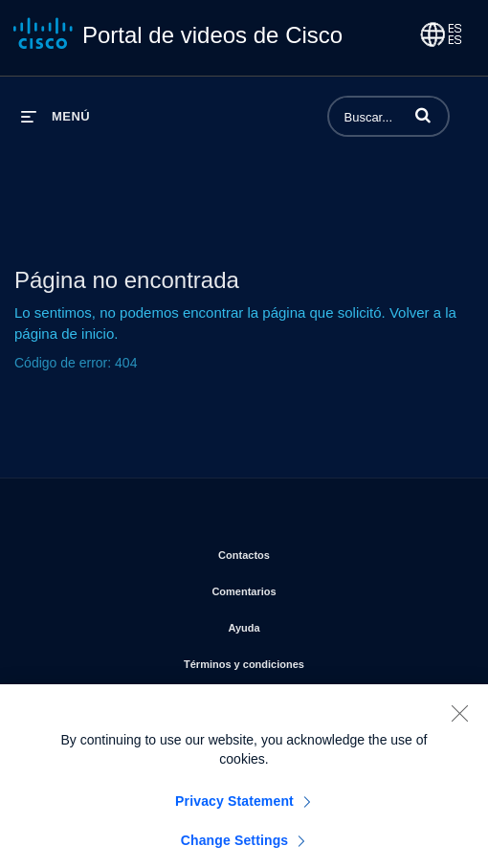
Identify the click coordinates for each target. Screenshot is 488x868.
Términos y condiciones (319, 660)
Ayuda (319, 624)
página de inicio (64, 334)
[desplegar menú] (55, 116)
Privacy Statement (234, 809)
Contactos (319, 551)
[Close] (459, 721)
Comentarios (319, 588)
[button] (423, 115)
